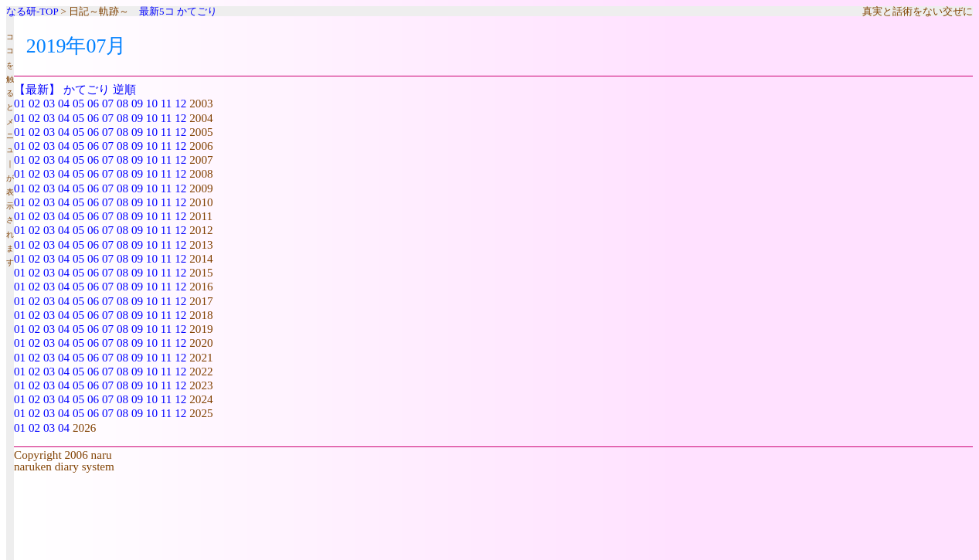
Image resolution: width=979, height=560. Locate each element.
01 (20, 103)
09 (137, 103)
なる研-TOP (32, 11)
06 (93, 103)
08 (122, 103)
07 (108, 103)
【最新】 (37, 89)
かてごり (197, 11)
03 (49, 103)
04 (64, 103)
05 (78, 103)
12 (180, 103)
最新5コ (157, 11)
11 (167, 103)
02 (34, 103)
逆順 (124, 89)
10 (152, 103)
